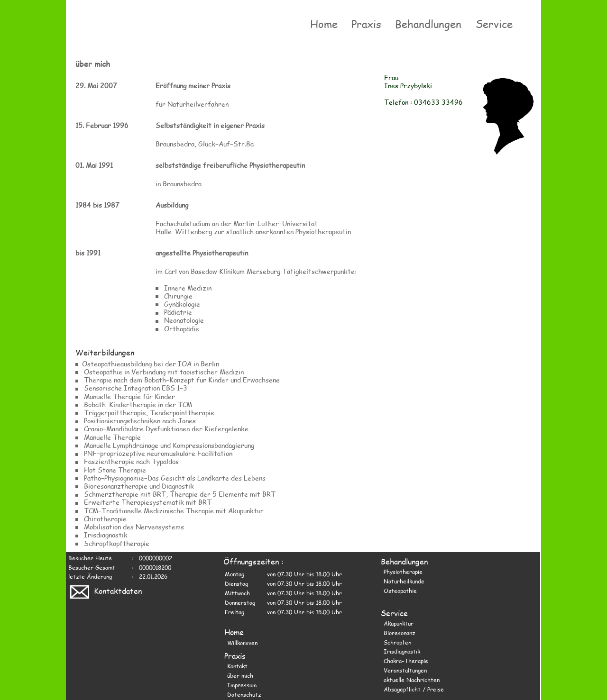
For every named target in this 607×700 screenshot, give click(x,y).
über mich (240, 675)
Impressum (242, 685)
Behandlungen (430, 24)
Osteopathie (400, 591)
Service (496, 24)
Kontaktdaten (105, 591)
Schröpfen (397, 642)
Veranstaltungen (405, 670)
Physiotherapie (403, 572)
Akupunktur (399, 623)
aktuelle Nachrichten (412, 680)
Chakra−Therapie (406, 661)
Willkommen (242, 643)
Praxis (367, 24)
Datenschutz (244, 694)
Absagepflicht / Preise (414, 689)
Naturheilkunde (404, 581)
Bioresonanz (399, 633)
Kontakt (237, 666)
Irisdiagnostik (402, 651)
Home (324, 24)
